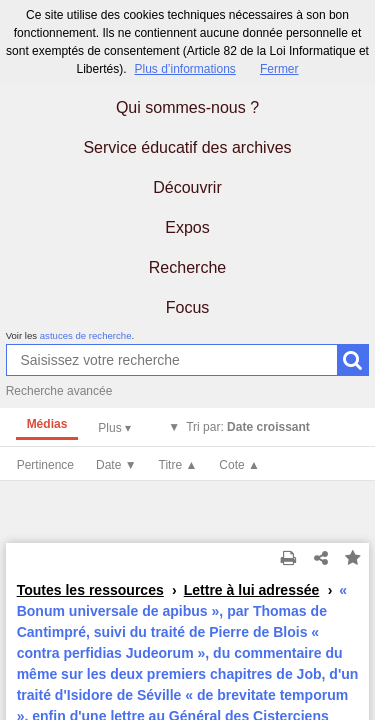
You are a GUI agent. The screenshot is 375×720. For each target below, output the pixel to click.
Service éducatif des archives (187, 147)
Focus (188, 307)
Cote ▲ (239, 465)
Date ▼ (116, 465)
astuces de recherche (86, 335)
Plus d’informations (184, 69)
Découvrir (187, 187)
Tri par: (248, 427)
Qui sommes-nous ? (187, 107)
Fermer (279, 69)
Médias (47, 424)
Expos (187, 227)
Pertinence (45, 465)
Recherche (187, 267)
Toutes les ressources (90, 590)
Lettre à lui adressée (252, 590)
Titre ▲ (178, 465)
